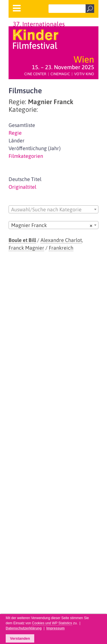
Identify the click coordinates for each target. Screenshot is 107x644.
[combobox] (53, 209)
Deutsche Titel (25, 179)
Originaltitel (22, 187)
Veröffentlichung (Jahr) (35, 148)
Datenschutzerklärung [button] (24, 628)
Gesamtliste (22, 125)
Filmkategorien (26, 156)
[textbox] (53, 210)
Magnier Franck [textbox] (52, 225)
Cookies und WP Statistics (52, 623)
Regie (15, 133)
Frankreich (61, 248)
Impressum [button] (55, 628)
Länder (17, 141)
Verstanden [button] (20, 638)
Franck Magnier (26, 248)
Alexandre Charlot (61, 240)
